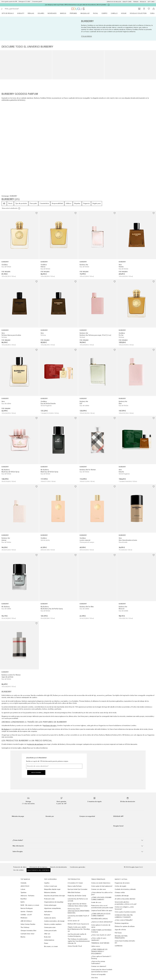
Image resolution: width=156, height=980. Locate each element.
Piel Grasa (118, 933)
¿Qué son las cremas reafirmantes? (98, 962)
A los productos (87, 36)
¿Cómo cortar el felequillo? (124, 920)
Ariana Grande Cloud (75, 946)
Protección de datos (20, 867)
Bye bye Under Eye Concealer (78, 889)
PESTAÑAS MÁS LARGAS (99, 919)
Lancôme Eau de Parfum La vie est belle (78, 900)
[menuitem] (9, 13)
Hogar (124, 13)
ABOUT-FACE (25, 886)
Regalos (143, 2)
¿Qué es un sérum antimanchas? (102, 922)
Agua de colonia (120, 930)
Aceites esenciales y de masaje (54, 921)
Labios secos (96, 946)
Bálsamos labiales (50, 892)
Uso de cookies (18, 870)
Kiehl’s (23, 902)
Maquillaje (85, 13)
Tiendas (136, 2)
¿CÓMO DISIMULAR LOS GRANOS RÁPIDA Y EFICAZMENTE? (99, 951)
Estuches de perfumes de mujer (55, 896)
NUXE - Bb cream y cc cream (30, 905)
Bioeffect (24, 899)
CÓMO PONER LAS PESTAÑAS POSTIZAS (101, 931)
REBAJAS (31, 13)
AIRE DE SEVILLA (26, 921)
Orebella (23, 883)
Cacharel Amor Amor (28, 934)
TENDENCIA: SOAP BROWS (100, 943)
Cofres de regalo (120, 886)
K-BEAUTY (21, 13)
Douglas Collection (138, 13)
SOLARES (41, 13)
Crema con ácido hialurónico (101, 883)
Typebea (23, 892)
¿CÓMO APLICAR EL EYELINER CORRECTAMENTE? (101, 898)
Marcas (63, 13)
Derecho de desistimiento (59, 867)
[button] (78, 840)
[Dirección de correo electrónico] (54, 766)
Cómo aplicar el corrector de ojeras (101, 926)
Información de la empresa (38, 867)
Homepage (5, 196)
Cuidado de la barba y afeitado (125, 889)
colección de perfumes (36, 744)
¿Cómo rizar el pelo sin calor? (101, 935)
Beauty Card (127, 2)
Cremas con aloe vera (98, 889)
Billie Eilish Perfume (74, 892)
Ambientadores (49, 940)
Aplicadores (48, 912)
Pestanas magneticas (122, 923)
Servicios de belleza (114, 2)
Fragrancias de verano (122, 883)
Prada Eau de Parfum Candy (77, 896)
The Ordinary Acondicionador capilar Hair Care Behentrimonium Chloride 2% (79, 941)
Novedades (52, 13)
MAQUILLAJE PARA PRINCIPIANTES (121, 937)
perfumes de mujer (50, 726)
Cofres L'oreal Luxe (51, 886)
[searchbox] (19, 9)
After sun (47, 934)
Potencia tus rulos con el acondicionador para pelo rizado (102, 907)
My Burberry (6, 729)
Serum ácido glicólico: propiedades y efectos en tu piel (126, 903)
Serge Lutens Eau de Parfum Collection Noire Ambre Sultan (78, 905)
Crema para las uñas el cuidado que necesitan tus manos (102, 971)
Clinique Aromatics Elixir (28, 931)
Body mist (47, 937)
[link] (19, 244)
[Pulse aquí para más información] (109, 5)
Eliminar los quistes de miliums (125, 926)
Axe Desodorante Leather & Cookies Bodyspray (77, 935)
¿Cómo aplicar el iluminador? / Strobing (101, 957)
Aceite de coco (96, 902)
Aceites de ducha (50, 918)
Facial (96, 13)
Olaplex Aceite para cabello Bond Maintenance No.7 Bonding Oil (79, 929)
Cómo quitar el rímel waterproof (102, 886)
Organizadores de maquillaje (54, 902)
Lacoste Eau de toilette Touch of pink (78, 917)
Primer (46, 943)
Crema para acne (50, 927)
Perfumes (73, 13)
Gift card (151, 2)
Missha (23, 937)
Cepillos (47, 883)
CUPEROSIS (119, 946)
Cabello (114, 13)
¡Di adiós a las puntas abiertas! (125, 899)
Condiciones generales (78, 867)
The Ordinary (25, 927)
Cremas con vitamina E (99, 966)
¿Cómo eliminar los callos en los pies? (102, 894)
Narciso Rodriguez (27, 908)
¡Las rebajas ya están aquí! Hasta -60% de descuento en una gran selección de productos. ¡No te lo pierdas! (76, 5)
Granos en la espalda (98, 974)
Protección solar (49, 899)
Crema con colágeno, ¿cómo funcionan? (124, 908)
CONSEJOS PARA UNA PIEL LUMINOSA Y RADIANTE (124, 916)
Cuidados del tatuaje (122, 896)
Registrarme (36, 773)
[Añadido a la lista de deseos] (37, 213)
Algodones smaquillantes (53, 908)
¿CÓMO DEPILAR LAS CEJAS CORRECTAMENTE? (101, 915)
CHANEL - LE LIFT (26, 915)
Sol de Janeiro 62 (74, 921)
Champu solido (120, 892)
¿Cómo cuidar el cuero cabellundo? (99, 939)
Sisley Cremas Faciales (28, 924)
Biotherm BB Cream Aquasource (78, 924)
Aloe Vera (94, 978)
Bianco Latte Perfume (75, 886)
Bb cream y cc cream (51, 946)
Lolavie (23, 889)
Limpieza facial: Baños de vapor (102, 911)
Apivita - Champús (27, 912)
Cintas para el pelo (50, 931)
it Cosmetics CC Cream (75, 883)
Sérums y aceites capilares (53, 924)
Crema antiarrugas (50, 905)
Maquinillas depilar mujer (52, 889)
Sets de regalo (8, 13)
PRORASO (24, 918)
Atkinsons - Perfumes (27, 896)
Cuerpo (104, 13)
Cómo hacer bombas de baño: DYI (125, 942)
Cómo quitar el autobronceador (125, 912)
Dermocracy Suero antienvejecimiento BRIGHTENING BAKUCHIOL (79, 911)
